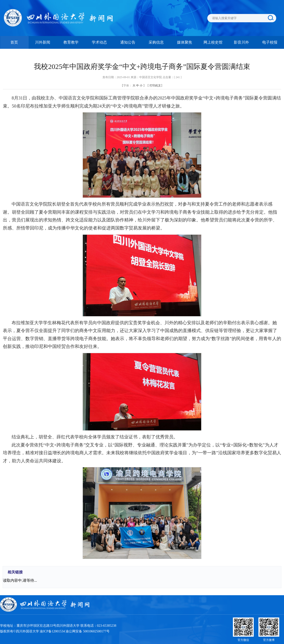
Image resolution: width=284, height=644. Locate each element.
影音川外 (241, 42)
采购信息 (156, 42)
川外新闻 (43, 42)
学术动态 (99, 42)
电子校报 (270, 42)
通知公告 (128, 42)
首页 (14, 42)
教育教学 (71, 42)
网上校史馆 (213, 42)
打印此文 (155, 86)
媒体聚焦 (185, 42)
